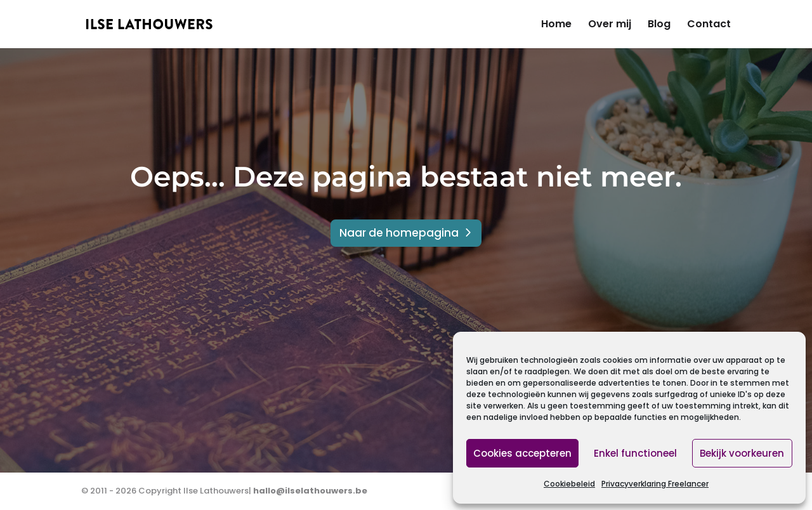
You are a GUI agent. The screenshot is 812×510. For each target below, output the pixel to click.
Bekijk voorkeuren (742, 453)
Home (556, 25)
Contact (709, 25)
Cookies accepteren (522, 453)
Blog (659, 25)
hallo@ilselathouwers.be (310, 491)
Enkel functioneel (635, 453)
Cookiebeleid (569, 484)
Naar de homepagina (399, 233)
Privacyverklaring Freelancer (655, 484)
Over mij (610, 25)
